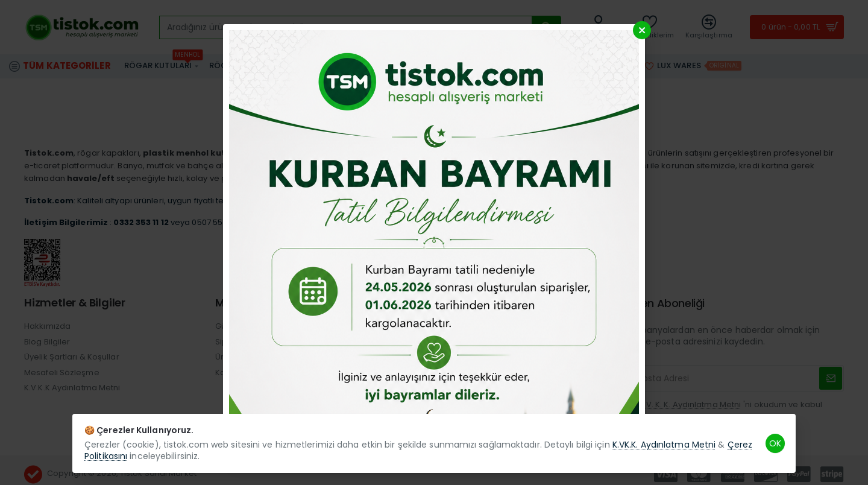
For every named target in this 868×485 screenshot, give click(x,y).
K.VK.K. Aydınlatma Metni (664, 445)
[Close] (642, 30)
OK (775, 443)
